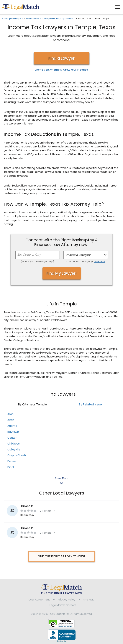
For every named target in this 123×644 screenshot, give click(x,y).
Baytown (13, 432)
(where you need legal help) (37, 261)
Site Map (89, 600)
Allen (10, 414)
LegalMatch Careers (63, 605)
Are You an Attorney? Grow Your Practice (62, 70)
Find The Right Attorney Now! (61, 556)
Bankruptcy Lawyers (12, 18)
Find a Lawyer (61, 58)
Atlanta (12, 426)
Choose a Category (78, 255)
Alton (11, 420)
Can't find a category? (86, 261)
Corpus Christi (17, 455)
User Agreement (39, 600)
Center (12, 438)
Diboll (11, 467)
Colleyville (14, 450)
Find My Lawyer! (62, 273)
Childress (14, 444)
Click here (99, 261)
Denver (12, 461)
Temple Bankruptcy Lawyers (59, 18)
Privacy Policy (67, 600)
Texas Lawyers (33, 18)
